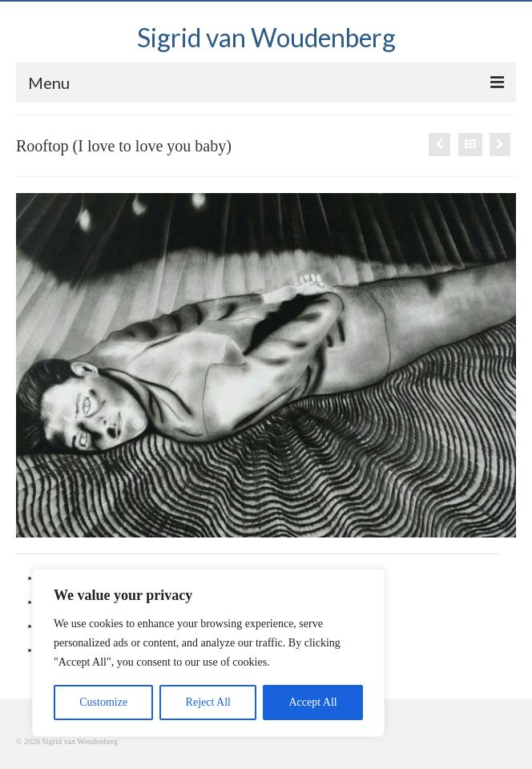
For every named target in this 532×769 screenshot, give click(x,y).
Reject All (208, 702)
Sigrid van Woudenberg (266, 37)
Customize (103, 702)
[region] (208, 653)
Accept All (312, 702)
